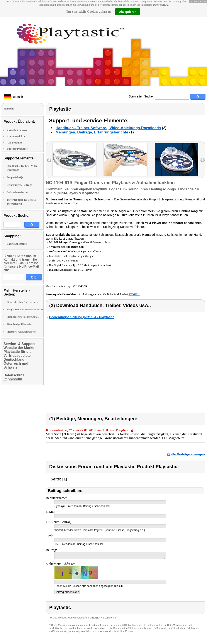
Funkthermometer (22, 332)
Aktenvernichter (24, 302)
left (49, 160)
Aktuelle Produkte (17, 130)
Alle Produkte (14, 143)
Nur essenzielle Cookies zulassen (88, 12)
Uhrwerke (19, 324)
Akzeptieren (128, 12)
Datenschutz (161, 5)
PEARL (134, 294)
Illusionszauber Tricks (25, 309)
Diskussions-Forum (18, 192)
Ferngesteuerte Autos (23, 317)
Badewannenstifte (17, 244)
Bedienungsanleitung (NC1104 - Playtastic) (82, 317)
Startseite (135, 96)
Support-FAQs (15, 177)
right (203, 160)
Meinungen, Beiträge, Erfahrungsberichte (92, 132)
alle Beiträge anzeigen (188, 454)
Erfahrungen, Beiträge (19, 185)
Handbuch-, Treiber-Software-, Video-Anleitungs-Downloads (108, 128)
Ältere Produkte (16, 137)
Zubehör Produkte (17, 149)
